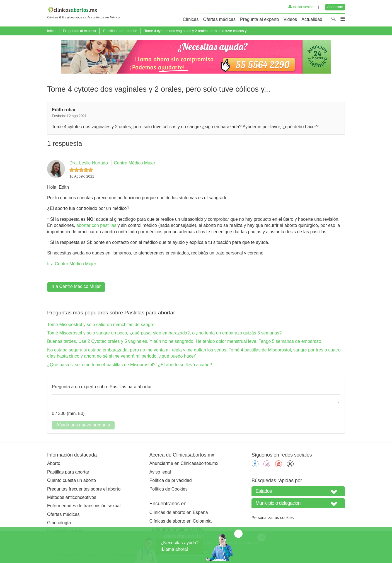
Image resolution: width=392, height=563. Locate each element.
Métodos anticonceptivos (72, 497)
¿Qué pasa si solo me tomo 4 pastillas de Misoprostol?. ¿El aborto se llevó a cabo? (130, 365)
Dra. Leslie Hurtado (89, 163)
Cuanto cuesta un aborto (72, 480)
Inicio (51, 31)
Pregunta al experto (260, 19)
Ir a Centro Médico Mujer (72, 264)
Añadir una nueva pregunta (83, 425)
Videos (290, 19)
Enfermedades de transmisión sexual (84, 506)
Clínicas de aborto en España (179, 512)
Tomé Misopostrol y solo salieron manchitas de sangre (101, 325)
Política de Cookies (169, 489)
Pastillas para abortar (120, 31)
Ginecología (59, 523)
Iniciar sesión (301, 7)
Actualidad (312, 19)
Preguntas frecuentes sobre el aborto (84, 489)
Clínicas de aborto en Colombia (181, 521)
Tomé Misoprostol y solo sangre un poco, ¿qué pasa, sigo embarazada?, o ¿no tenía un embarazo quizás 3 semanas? (164, 333)
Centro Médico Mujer (135, 163)
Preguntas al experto (79, 31)
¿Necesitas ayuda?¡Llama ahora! (180, 546)
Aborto (54, 463)
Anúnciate (335, 7)
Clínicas (191, 19)
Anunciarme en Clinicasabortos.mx (184, 463)
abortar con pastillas (96, 225)
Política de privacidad (171, 480)
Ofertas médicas (219, 19)
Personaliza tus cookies (273, 518)
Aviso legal (160, 472)
